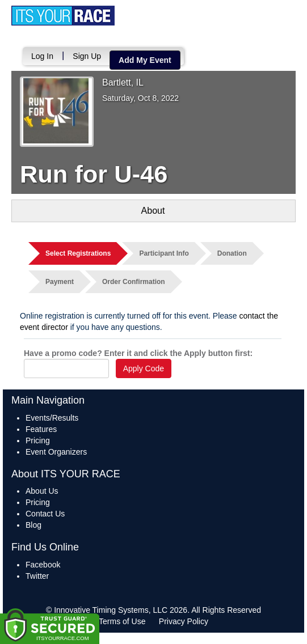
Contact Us (45, 514)
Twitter (37, 576)
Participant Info (164, 253)
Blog (33, 525)
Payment (60, 282)
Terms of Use (122, 621)
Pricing (38, 440)
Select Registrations (78, 253)
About (153, 211)
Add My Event (145, 60)
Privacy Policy (184, 621)
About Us (42, 491)
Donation (232, 253)
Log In (42, 56)
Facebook (43, 565)
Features (41, 429)
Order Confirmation (134, 282)
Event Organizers (56, 452)
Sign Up (87, 56)
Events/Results (52, 418)
